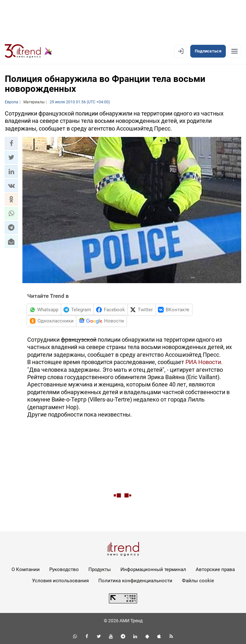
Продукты (100, 569)
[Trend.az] (29, 51)
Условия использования (60, 581)
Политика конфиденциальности (135, 581)
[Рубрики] (234, 51)
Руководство (64, 569)
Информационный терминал (153, 569)
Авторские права (215, 569)
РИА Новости (203, 362)
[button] (11, 143)
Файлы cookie (198, 581)
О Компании (26, 569)
